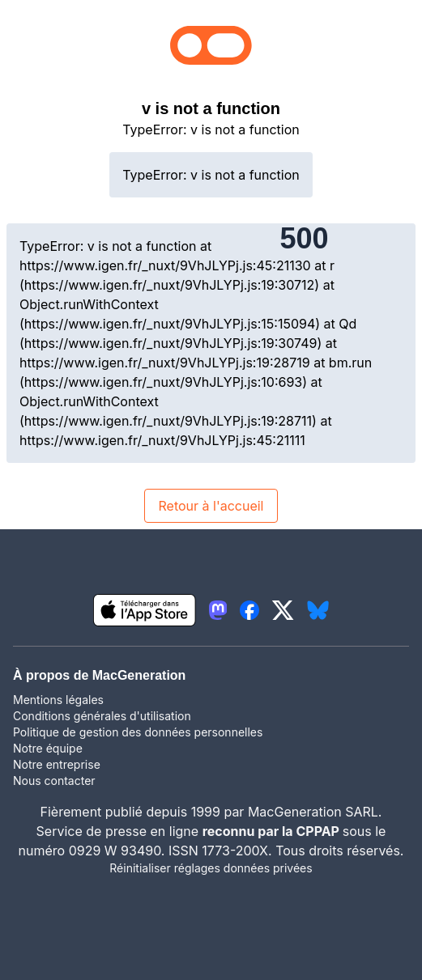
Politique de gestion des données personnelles (138, 732)
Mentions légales (58, 700)
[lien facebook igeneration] (249, 610)
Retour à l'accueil (211, 506)
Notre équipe (48, 748)
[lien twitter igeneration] (283, 610)
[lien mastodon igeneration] (218, 610)
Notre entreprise (57, 764)
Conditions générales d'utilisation (102, 716)
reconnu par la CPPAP (273, 831)
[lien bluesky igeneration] (318, 610)
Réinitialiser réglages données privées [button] (211, 868)
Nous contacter (54, 781)
